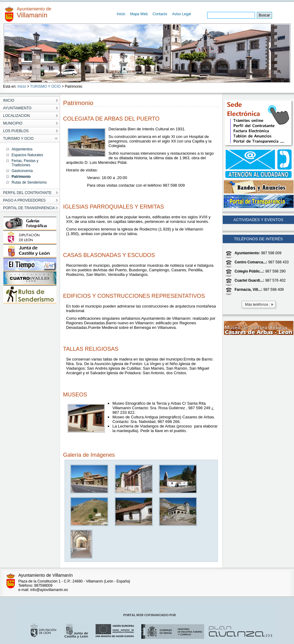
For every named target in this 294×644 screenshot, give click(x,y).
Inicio (121, 14)
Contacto (160, 14)
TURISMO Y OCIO (45, 86)
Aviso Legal (182, 14)
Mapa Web (139, 14)
